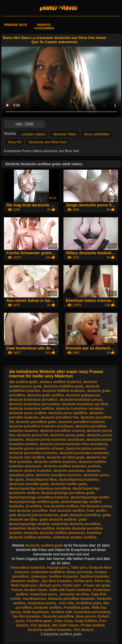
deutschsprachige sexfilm (90, 497)
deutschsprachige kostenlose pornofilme (40, 488)
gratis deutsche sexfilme (58, 519)
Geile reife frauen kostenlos (70, 590)
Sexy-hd (14, 142)
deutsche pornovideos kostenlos (84, 453)
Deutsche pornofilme (58, 616)
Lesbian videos (33, 134)
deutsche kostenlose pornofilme (33, 400)
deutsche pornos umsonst (86, 448)
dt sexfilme (34, 506)
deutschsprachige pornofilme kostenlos (39, 497)
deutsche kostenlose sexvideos (80, 408)
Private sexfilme (93, 625)
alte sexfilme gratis (23, 382)
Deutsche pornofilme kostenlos (71, 599)
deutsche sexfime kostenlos (30, 471)
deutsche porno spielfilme (68, 413)
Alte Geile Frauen (65, 625)
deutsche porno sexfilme (28, 413)
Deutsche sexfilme (25, 581)
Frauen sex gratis (97, 585)
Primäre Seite (16, 25)
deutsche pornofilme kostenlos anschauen (41, 426)
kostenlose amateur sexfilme (75, 537)
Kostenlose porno (44, 594)
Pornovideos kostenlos (28, 568)
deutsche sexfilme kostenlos (55, 462)
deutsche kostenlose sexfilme (32, 408)
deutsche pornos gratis (68, 435)
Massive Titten (65, 134)
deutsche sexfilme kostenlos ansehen (72, 466)
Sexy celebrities (97, 134)
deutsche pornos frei (33, 435)
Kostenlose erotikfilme (48, 572)
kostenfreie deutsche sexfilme (32, 528)
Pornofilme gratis (77, 607)
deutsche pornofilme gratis (36, 422)
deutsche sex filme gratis (66, 457)
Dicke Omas (63, 621)
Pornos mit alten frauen (30, 590)
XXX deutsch (40, 625)
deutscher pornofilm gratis (29, 484)
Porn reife (67, 603)
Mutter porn (72, 585)
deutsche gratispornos (83, 395)
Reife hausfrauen (36, 612)
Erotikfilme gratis (88, 603)
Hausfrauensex (34, 599)
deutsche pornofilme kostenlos (81, 422)
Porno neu (102, 581)
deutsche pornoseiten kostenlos (33, 453)
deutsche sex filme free (47, 142)
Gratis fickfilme (86, 621)
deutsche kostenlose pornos (81, 400)
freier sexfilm (97, 511)
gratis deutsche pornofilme (80, 515)
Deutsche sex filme (75, 594)
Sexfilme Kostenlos (64, 576)
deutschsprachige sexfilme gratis (34, 502)
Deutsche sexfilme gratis (61, 7)
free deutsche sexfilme (61, 506)
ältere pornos (86, 616)
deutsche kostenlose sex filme (85, 404)
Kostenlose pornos (42, 603)
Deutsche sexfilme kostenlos (50, 630)
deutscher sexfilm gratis (69, 484)
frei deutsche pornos (96, 506)
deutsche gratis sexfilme (46, 395)
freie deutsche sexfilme (67, 511)
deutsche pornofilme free (60, 417)
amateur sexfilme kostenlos (61, 382)
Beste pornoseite (80, 572)
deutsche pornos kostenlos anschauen (55, 440)
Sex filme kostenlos (57, 581)
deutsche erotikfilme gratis (64, 386)
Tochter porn (83, 581)
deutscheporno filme (41, 479)
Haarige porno (58, 568)
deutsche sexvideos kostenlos (59, 475)
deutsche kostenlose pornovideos (35, 404)
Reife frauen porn (24, 585)
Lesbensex (39, 576)
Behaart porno (50, 585)
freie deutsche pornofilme (28, 511)
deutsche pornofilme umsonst (62, 431)
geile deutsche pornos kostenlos (34, 515)
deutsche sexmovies (69, 471)
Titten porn (79, 568)
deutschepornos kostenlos (79, 479)
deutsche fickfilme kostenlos (64, 391)
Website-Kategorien (44, 27)
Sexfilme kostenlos (94, 576)
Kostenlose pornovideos (92, 612)
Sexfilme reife (62, 612)
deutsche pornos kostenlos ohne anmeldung (74, 444)
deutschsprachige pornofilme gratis (68, 493)
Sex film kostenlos (27, 616)
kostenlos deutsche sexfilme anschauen (55, 533)
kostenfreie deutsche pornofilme (76, 524)
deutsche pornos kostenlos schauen (37, 448)
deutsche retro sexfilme (27, 457)
